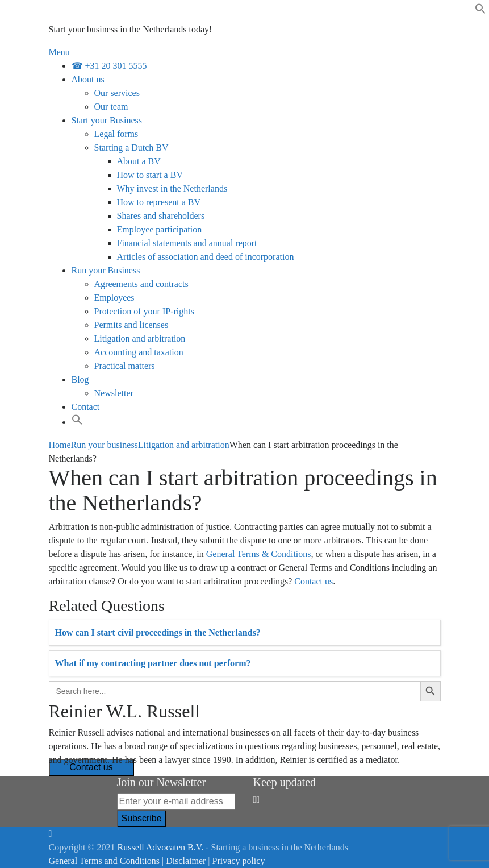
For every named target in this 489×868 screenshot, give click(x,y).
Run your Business (106, 270)
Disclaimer (186, 861)
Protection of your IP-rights (144, 311)
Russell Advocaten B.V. (161, 847)
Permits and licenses (131, 325)
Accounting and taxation (139, 352)
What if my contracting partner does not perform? (153, 663)
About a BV (139, 161)
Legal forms (116, 134)
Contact (86, 407)
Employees (114, 298)
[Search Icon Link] (77, 422)
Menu (59, 52)
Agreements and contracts (141, 284)
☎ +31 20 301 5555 (109, 66)
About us (88, 79)
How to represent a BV (159, 202)
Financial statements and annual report (187, 243)
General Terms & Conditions (259, 554)
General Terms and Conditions (104, 861)
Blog (80, 379)
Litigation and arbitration (140, 339)
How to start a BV (150, 175)
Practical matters (125, 366)
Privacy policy (239, 861)
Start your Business (107, 120)
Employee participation (160, 229)
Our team (111, 107)
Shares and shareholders (161, 216)
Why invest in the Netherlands (172, 188)
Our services (117, 93)
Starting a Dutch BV (131, 148)
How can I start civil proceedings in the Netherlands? (158, 632)
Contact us (314, 581)
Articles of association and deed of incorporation (206, 257)
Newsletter (114, 393)
